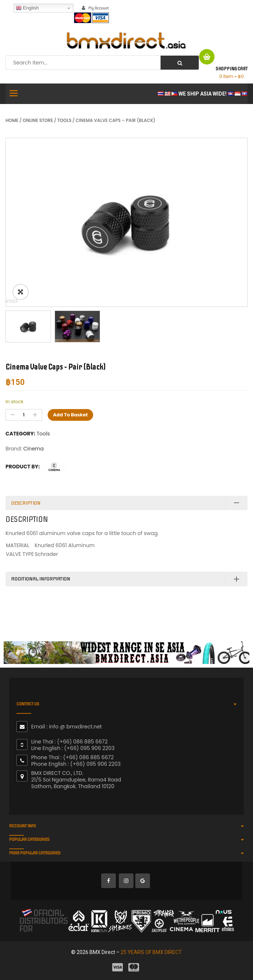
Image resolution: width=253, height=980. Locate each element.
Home (12, 120)
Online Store (38, 120)
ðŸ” (21, 292)
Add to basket (71, 415)
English (27, 8)
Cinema (33, 449)
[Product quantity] (24, 415)
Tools (64, 120)
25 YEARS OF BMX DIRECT (151, 952)
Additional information (41, 579)
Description (26, 503)
